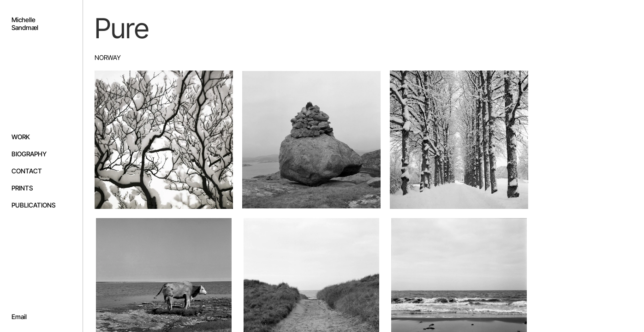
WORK (21, 137)
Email (19, 317)
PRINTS (22, 188)
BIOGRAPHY (29, 154)
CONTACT (27, 171)
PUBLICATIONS (33, 205)
